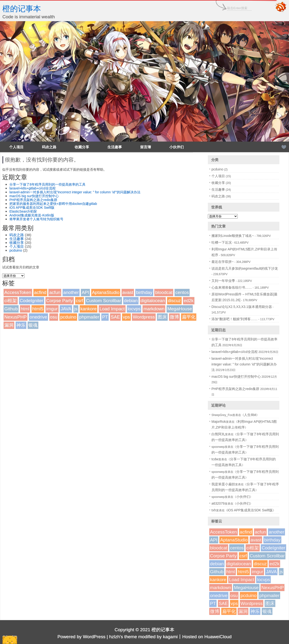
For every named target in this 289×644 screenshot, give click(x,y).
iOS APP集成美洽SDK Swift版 (32, 208)
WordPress (94, 637)
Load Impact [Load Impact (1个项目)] (112, 309)
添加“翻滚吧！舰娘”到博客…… (234, 319)
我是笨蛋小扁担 (223, 484)
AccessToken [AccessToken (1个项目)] (18, 292)
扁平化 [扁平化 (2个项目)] (189, 317)
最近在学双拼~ (223, 262)
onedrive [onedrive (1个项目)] (38, 317)
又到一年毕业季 (223, 281)
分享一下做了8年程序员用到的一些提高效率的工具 (47, 184)
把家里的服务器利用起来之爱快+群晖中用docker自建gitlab (53, 204)
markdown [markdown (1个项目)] (154, 309)
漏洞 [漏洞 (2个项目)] (9, 325)
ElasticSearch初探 (23, 211)
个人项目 (16, 147)
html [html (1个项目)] (25, 309)
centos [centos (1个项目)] (182, 292)
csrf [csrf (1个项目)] (80, 301)
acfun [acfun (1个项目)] (55, 292)
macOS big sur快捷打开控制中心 (34, 196)
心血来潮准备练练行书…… (232, 287)
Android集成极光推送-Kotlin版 (32, 215)
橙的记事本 (22, 9)
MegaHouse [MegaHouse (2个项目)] (180, 309)
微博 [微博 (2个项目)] (174, 317)
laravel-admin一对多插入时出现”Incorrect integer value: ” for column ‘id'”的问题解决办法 (75, 192)
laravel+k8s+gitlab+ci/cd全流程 (33, 188)
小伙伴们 (177, 147)
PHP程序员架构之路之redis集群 (33, 200)
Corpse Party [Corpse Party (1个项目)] (60, 301)
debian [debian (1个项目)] (131, 301)
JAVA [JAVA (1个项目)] (66, 309)
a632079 (218, 503)
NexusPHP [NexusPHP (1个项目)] (16, 317)
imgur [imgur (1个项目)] (52, 309)
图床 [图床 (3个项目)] (162, 317)
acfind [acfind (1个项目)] (40, 292)
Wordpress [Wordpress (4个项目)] (144, 317)
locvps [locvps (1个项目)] (134, 309)
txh (214, 510)
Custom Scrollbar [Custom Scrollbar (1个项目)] (104, 301)
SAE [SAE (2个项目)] (115, 317)
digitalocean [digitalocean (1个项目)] (153, 301)
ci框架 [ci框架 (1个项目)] (11, 301)
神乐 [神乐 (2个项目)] (21, 325)
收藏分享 (82, 147)
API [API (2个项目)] (85, 292)
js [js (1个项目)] (76, 309)
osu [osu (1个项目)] (54, 317)
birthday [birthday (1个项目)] (144, 292)
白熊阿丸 (218, 434)
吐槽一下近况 (222, 242)
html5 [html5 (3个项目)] (38, 309)
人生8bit (250, 415)
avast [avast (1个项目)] (128, 292)
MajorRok (219, 422)
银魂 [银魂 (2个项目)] (33, 325)
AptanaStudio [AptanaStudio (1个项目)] (106, 292)
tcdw (215, 459)
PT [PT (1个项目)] (105, 317)
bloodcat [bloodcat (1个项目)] (164, 292)
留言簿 (146, 147)
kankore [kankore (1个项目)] (89, 309)
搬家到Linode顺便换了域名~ (233, 236)
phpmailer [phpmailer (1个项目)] (89, 317)
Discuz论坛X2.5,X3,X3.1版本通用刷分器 (242, 307)
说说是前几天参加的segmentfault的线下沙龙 (245, 268)
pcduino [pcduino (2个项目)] (68, 317)
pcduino (16, 250)
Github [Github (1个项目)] (11, 309)
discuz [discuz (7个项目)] (174, 301)
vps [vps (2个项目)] (126, 317)
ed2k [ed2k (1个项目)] (189, 301)
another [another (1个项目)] (71, 292)
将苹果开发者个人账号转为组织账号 (36, 219)
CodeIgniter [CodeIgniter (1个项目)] (32, 301)
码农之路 (49, 147)
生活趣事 (115, 147)
